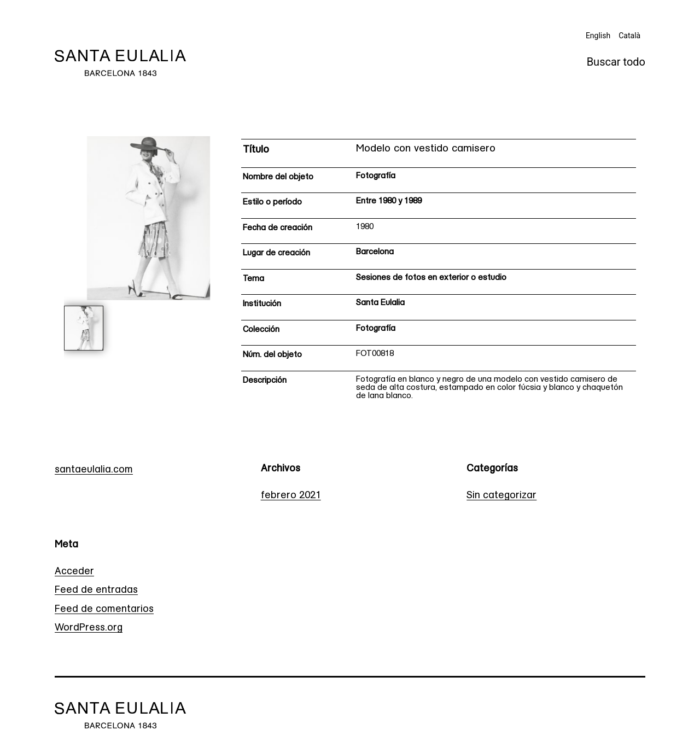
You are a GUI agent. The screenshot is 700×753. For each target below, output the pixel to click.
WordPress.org (89, 628)
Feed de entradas (96, 590)
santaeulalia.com (94, 470)
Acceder (74, 572)
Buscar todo (616, 62)
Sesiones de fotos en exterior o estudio (431, 278)
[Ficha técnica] (439, 273)
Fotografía (376, 176)
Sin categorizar (501, 496)
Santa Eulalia (380, 303)
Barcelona (375, 252)
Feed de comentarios (104, 609)
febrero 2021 (291, 496)
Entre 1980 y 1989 (389, 202)
